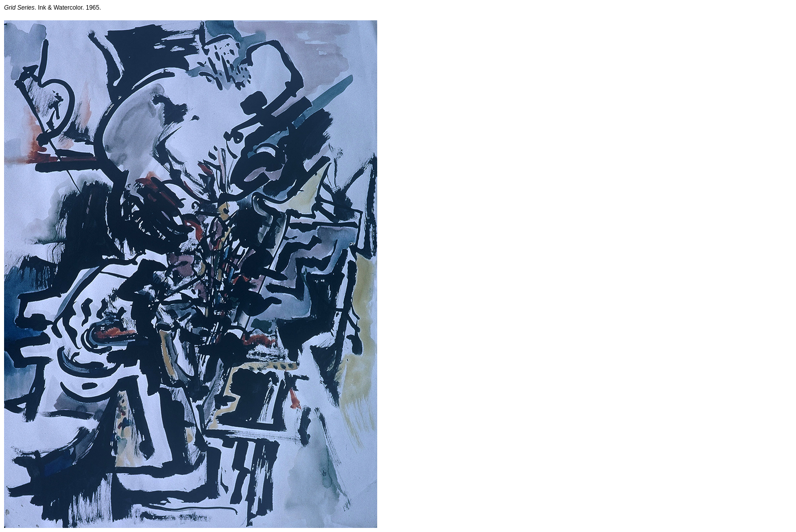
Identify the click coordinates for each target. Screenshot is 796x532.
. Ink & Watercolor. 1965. (53, 8)
